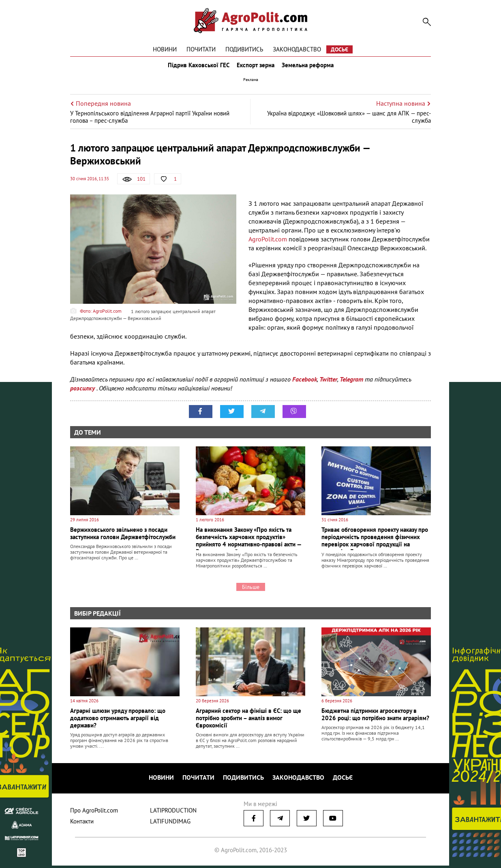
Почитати (201, 49)
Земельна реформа (310, 68)
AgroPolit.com (268, 245)
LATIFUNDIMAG (170, 824)
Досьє (339, 49)
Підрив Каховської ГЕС (196, 68)
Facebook (305, 385)
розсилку (83, 394)
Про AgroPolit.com (94, 813)
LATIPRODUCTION (173, 813)
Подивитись (244, 49)
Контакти (82, 824)
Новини (165, 49)
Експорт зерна (256, 68)
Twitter (328, 385)
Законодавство (297, 49)
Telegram (351, 385)
